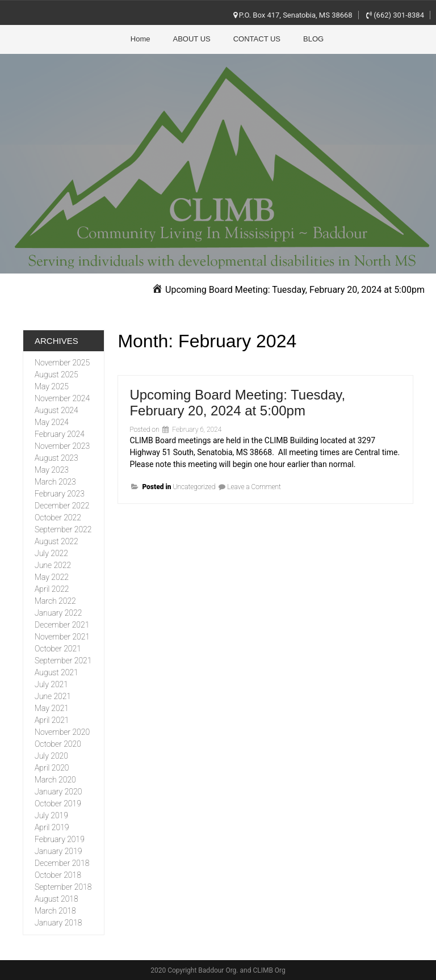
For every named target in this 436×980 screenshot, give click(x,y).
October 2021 (58, 649)
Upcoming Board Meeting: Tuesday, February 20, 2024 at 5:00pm (237, 403)
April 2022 (52, 589)
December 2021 (62, 625)
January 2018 (58, 923)
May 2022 (52, 577)
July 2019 (51, 815)
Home (141, 39)
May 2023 (52, 470)
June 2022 (53, 565)
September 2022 (63, 529)
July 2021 (51, 684)
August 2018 (56, 899)
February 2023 (60, 494)
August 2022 (56, 541)
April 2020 (52, 768)
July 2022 (51, 553)
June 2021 (53, 696)
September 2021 (63, 661)
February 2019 (60, 839)
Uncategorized (194, 487)
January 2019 (58, 851)
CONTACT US (257, 39)
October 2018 (58, 875)
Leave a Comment (254, 487)
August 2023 (56, 458)
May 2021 (52, 708)
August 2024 (56, 410)
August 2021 (56, 672)
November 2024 (62, 398)
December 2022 (62, 506)
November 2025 (62, 363)
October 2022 (58, 518)
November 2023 (62, 446)
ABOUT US (192, 39)
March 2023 (55, 482)
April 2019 (52, 827)
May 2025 (52, 386)
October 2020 (58, 744)
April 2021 (52, 720)
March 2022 (55, 601)
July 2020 (51, 756)
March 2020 (55, 780)
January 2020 (58, 792)
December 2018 (62, 863)
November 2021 (62, 637)
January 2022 (58, 613)
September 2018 (63, 887)
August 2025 (56, 375)
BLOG (313, 39)
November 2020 (62, 732)
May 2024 (52, 422)
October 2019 (58, 804)
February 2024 (60, 434)
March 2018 (55, 911)
